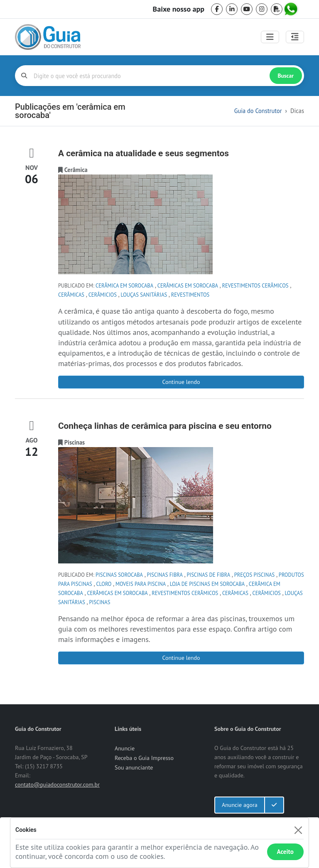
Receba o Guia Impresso (144, 758)
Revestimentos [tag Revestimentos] (190, 295)
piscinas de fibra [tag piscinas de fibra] (208, 575)
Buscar (286, 76)
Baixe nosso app (179, 9)
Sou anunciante (134, 767)
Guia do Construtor (258, 111)
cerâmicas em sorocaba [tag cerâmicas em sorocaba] (188, 285)
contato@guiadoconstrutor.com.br (57, 784)
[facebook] (217, 9)
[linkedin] (232, 9)
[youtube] (247, 9)
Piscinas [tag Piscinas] (100, 602)
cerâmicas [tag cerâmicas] (71, 295)
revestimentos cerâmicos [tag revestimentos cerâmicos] (255, 285)
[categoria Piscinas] (75, 442)
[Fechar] (298, 830)
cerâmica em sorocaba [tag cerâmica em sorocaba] (124, 285)
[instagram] (262, 9)
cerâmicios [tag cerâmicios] (103, 295)
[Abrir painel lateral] (295, 37)
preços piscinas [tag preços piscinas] (255, 575)
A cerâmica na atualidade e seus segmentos (144, 153)
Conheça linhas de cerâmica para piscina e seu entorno (165, 426)
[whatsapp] (292, 9)
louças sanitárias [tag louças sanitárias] (144, 295)
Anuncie (125, 748)
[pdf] (277, 9)
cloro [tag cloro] (104, 584)
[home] (48, 37)
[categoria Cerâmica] (76, 170)
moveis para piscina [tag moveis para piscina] (141, 584)
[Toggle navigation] (270, 37)
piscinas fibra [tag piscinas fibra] (165, 575)
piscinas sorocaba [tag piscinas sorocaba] (119, 575)
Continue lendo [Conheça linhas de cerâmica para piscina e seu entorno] (181, 658)
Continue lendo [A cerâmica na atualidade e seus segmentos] (181, 382)
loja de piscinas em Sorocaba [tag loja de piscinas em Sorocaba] (207, 584)
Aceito (285, 852)
